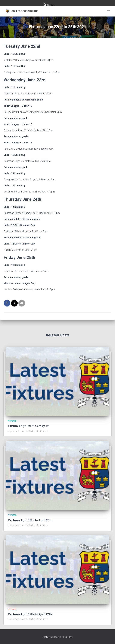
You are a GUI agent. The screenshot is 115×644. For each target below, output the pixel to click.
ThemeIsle (68, 637)
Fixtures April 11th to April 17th (30, 614)
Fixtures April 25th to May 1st (29, 426)
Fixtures (12, 421)
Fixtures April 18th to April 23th (30, 520)
